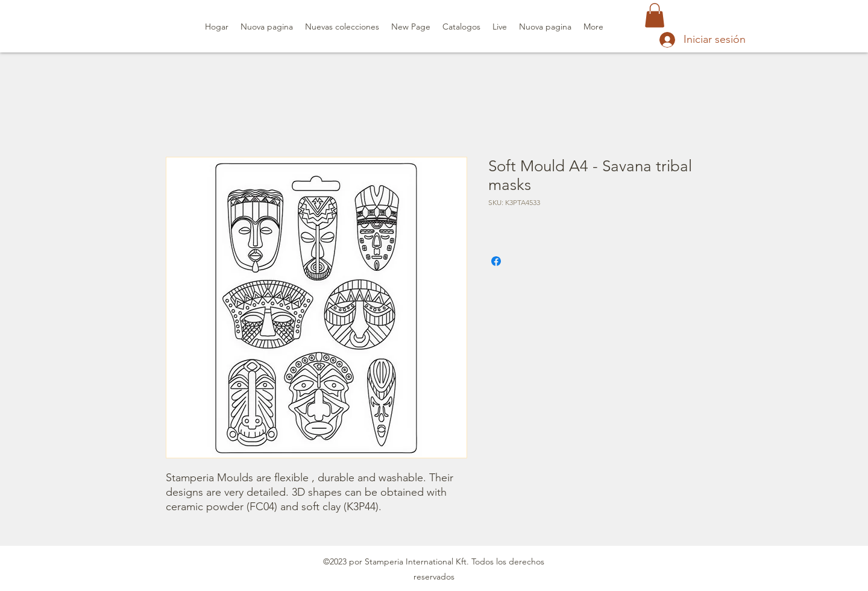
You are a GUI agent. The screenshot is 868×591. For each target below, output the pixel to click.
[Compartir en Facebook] (496, 261)
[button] (655, 15)
